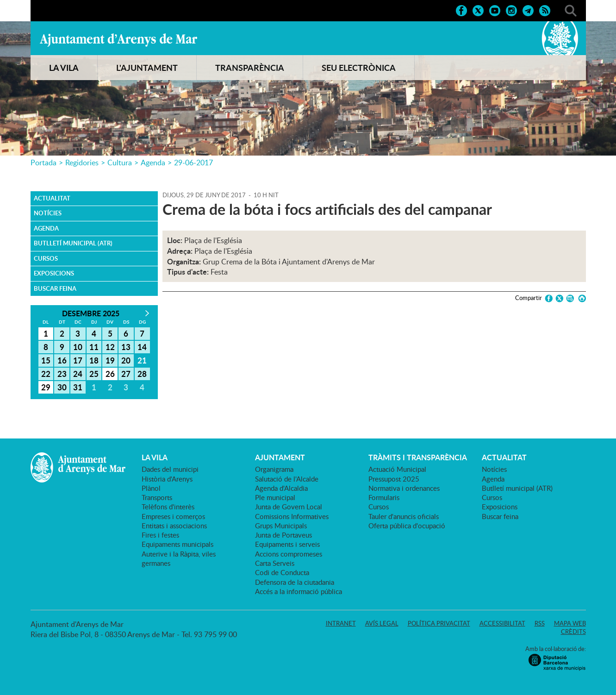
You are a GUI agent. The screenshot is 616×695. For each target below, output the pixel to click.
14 (142, 347)
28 (142, 374)
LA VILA (64, 68)
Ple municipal (275, 497)
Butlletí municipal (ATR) (73, 243)
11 (94, 347)
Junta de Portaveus (283, 535)
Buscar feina (55, 288)
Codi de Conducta (282, 572)
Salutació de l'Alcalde (287, 479)
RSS (540, 623)
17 (78, 360)
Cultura (120, 163)
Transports (157, 497)
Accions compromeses (289, 554)
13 (126, 347)
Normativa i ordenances (404, 488)
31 (78, 387)
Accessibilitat (502, 623)
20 (126, 360)
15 (46, 360)
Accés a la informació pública (299, 591)
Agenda (153, 163)
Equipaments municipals (177, 544)
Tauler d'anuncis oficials (404, 516)
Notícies (48, 213)
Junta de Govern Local (289, 507)
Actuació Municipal (397, 469)
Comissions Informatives (292, 516)
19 (110, 360)
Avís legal (382, 623)
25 (94, 374)
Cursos (46, 258)
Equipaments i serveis (287, 544)
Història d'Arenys (167, 479)
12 (110, 347)
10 (78, 347)
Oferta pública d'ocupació (407, 526)
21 (142, 360)
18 (94, 360)
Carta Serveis (275, 563)
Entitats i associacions (174, 526)
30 (62, 387)
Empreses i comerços (173, 516)
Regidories (82, 163)
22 (46, 374)
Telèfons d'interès (168, 507)
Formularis (384, 497)
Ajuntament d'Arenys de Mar (118, 40)
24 (78, 374)
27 (126, 374)
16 (62, 360)
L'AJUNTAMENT (147, 68)
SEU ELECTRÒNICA (359, 68)
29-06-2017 (193, 163)
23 (62, 374)
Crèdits (573, 632)
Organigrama (274, 469)
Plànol (151, 488)
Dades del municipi (170, 469)
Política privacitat (439, 623)
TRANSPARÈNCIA (250, 68)
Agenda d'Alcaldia (281, 488)
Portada (44, 163)
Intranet (341, 623)
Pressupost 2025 (394, 479)
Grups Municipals (281, 526)
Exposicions (54, 273)
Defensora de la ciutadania (295, 582)
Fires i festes (160, 535)
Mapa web (570, 623)
